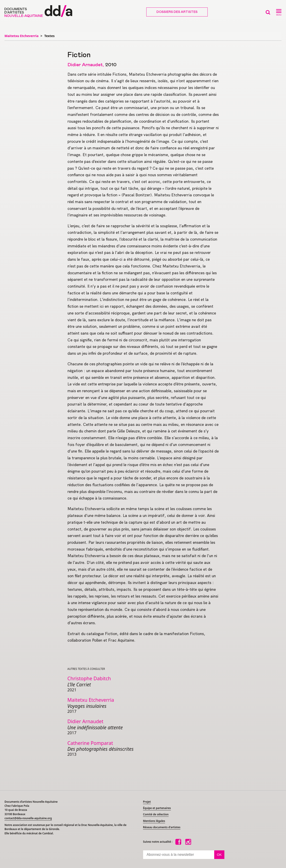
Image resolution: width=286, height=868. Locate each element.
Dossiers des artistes (177, 12)
